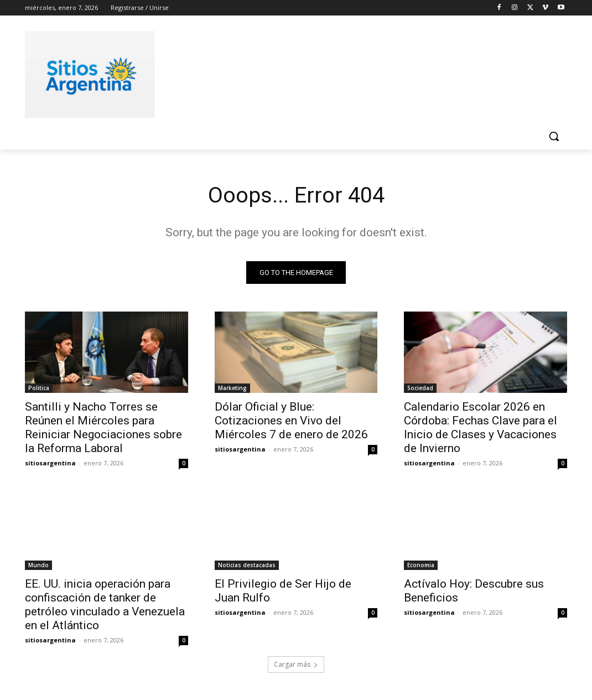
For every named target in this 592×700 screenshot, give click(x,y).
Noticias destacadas (247, 566)
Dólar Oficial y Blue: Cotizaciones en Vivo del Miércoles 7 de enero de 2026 (291, 421)
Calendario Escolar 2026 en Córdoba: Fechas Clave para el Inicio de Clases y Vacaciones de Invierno (481, 428)
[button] (554, 136)
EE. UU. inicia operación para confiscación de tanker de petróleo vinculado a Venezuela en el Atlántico (105, 605)
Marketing (232, 388)
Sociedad (420, 388)
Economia (421, 566)
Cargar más (296, 665)
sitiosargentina (50, 463)
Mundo (38, 566)
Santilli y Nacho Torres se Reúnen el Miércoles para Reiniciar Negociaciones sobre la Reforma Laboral (103, 428)
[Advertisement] (284, 72)
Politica (39, 388)
